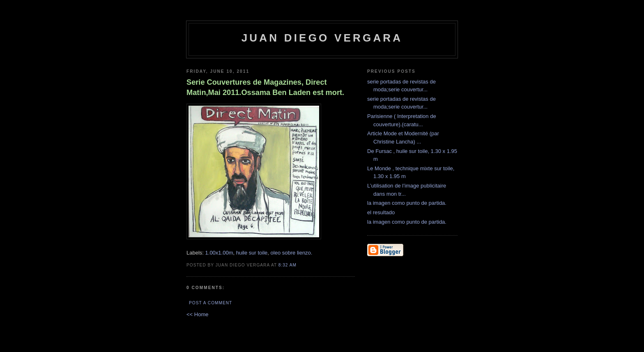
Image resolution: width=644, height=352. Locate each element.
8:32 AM (287, 265)
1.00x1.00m (219, 253)
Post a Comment (210, 303)
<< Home (197, 314)
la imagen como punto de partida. (407, 203)
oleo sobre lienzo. (292, 253)
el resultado (381, 212)
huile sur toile (252, 253)
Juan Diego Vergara (322, 38)
